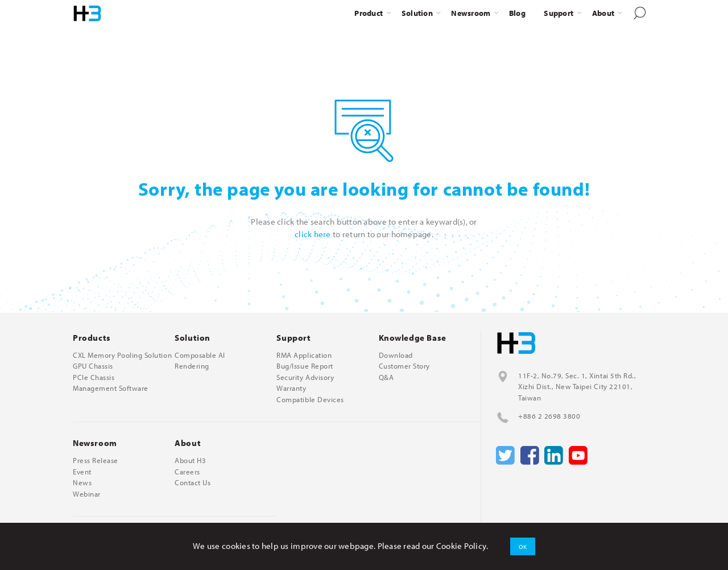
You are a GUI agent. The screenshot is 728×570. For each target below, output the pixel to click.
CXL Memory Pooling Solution (122, 355)
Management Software (111, 388)
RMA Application (304, 355)
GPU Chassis (93, 366)
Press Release (96, 460)
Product (369, 13)
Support (559, 13)
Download (396, 355)
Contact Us (193, 483)
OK (523, 546)
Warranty (291, 388)
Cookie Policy (461, 546)
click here (313, 234)
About (603, 13)
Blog (517, 13)
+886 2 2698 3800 (549, 416)
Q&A (386, 377)
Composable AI (200, 355)
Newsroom (471, 13)
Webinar (87, 494)
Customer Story (404, 366)
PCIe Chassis (94, 377)
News (82, 483)
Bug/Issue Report (305, 366)
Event (82, 472)
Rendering (192, 366)
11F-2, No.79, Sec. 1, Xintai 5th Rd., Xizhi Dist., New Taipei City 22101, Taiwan (577, 387)
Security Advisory (305, 377)
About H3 (190, 460)
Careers (187, 472)
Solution (417, 13)
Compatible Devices (310, 400)
